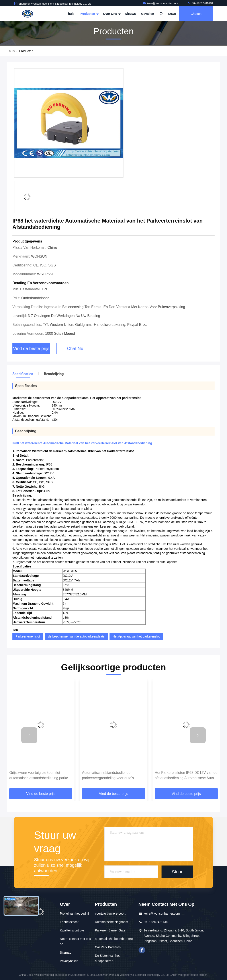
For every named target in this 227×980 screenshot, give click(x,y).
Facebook (142, 950)
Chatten (196, 14)
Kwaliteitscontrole (72, 930)
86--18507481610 (200, 3)
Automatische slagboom (111, 922)
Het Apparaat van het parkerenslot (136, 636)
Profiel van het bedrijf (74, 913)
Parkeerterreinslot (28, 636)
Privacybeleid (69, 961)
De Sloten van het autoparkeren (107, 958)
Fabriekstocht (69, 922)
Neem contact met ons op (75, 941)
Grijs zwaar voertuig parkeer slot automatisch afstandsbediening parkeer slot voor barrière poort (40, 776)
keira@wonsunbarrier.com (161, 3)
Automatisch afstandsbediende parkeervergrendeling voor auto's (108, 775)
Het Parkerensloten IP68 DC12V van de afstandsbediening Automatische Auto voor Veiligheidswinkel (186, 776)
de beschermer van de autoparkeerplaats (76, 636)
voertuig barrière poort (110, 913)
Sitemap (66, 953)
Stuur (177, 872)
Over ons (111, 14)
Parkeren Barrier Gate (110, 930)
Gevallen (148, 14)
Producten (89, 14)
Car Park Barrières (108, 947)
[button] (29, 735)
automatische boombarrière (114, 939)
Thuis (70, 14)
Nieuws (130, 14)
